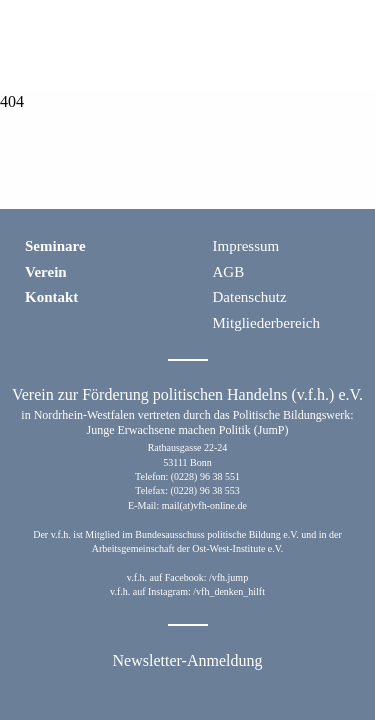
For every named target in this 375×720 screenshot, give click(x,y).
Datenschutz (250, 297)
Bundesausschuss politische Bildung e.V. (216, 534)
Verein (46, 272)
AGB (229, 272)
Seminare (55, 246)
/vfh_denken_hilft (229, 591)
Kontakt (51, 297)
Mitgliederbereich (266, 323)
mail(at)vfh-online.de (204, 505)
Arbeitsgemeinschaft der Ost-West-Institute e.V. (187, 548)
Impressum (246, 246)
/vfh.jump (228, 577)
